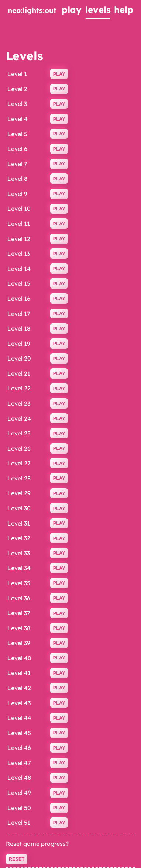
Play (59, 74)
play (72, 10)
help (124, 10)
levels (98, 10)
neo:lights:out (32, 10)
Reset (17, 859)
